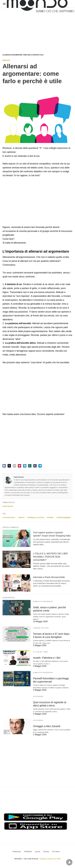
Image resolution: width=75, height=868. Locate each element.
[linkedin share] (25, 466)
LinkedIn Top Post (41, 628)
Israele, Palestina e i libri (47, 658)
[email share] (14, 466)
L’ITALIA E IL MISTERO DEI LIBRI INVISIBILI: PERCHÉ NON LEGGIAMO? (50, 557)
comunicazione (9, 517)
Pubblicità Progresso (43, 602)
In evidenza (38, 696)
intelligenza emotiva (36, 517)
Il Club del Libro (41, 652)
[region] (37, 28)
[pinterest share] (20, 466)
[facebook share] (4, 466)
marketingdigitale (64, 517)
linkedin (50, 517)
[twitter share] (9, 466)
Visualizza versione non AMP (50, 859)
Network (6, 60)
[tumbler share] (35, 466)
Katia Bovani (19, 477)
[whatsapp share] (30, 466)
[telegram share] (40, 466)
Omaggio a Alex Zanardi (47, 726)
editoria (21, 517)
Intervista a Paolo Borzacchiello (49, 577)
